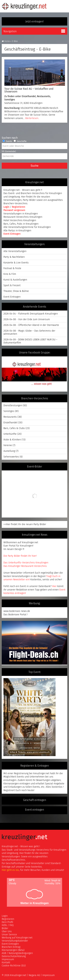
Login (7, 207)
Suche (34, 166)
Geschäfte (20, 141)
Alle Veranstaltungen (15, 251)
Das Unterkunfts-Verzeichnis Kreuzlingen (26, 563)
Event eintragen (34, 810)
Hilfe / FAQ (8, 925)
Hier (54, 586)
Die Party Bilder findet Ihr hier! (20, 556)
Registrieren (19, 207)
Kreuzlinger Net (24, 6)
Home (6, 41)
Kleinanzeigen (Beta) (13, 950)
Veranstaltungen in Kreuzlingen (21, 214)
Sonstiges (10, 100)
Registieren (8, 919)
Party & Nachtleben (14, 257)
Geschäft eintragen (35, 800)
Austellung (9, 451)
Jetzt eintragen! (34, 21)
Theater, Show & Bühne (16, 291)
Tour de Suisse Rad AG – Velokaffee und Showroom (29, 90)
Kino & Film (10, 274)
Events (7, 141)
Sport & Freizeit (12, 285)
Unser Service (9, 935)
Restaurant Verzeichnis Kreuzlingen (23, 217)
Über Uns (7, 931)
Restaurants (44, 96)
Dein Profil (7, 922)
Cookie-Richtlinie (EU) (14, 966)
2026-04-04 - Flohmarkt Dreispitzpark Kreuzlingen (31, 314)
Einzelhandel (29, 96)
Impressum (8, 959)
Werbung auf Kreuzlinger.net (17, 938)
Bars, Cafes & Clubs (14, 428)
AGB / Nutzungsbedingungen (17, 953)
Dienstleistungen (13, 405)
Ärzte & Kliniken (12, 440)
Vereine (8, 445)
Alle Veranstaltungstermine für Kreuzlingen (27, 227)
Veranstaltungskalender (15, 941)
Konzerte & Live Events (16, 263)
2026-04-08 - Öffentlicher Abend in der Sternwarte (31, 325)
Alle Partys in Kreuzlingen (17, 231)
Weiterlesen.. (32, 118)
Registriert (9, 790)
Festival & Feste (12, 268)
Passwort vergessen (14, 210)
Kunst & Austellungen (15, 280)
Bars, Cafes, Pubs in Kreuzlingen (21, 224)
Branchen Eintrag (11, 947)
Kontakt (6, 962)
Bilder (5, 928)
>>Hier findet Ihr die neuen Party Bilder (25, 524)
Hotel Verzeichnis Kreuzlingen (20, 220)
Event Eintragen (12, 234)
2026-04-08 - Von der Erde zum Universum (27, 319)
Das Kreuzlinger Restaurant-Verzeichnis (25, 566)
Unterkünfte (10, 434)
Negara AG (34, 975)
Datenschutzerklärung (14, 956)
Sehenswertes (11, 457)
